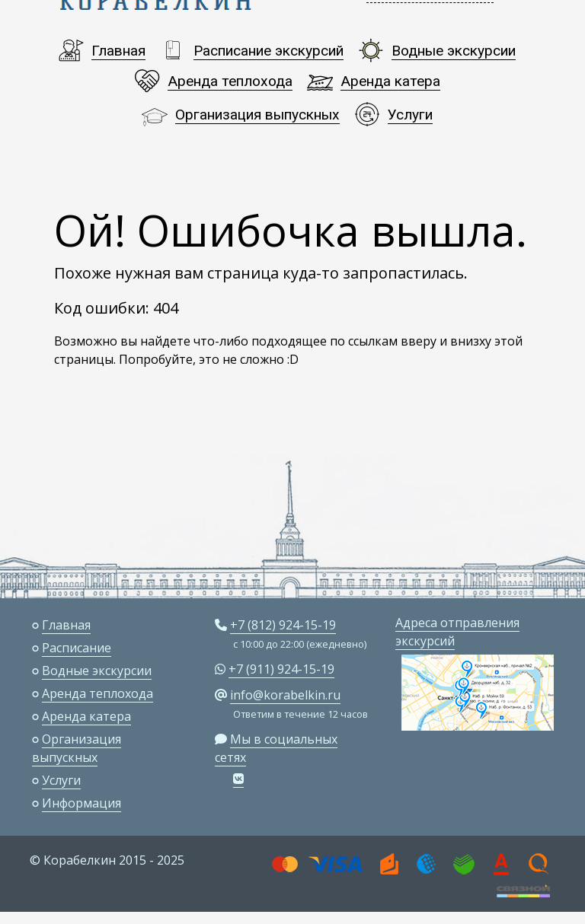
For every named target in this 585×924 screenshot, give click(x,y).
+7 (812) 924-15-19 (283, 625)
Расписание (77, 648)
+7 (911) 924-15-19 (281, 669)
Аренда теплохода (230, 81)
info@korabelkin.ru (285, 695)
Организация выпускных (257, 115)
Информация (82, 803)
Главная (118, 51)
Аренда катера (390, 81)
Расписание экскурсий (269, 51)
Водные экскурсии (454, 51)
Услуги (410, 115)
